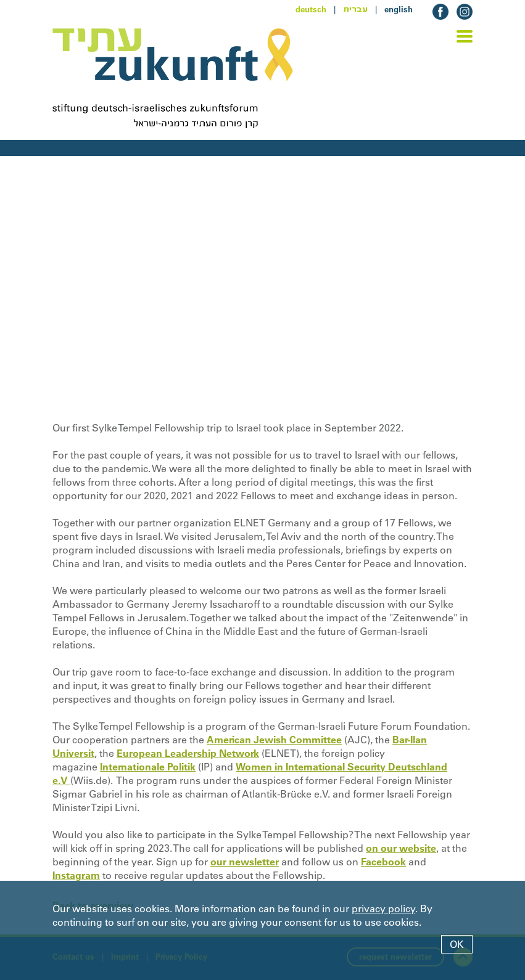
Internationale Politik (148, 767)
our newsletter (245, 862)
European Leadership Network (188, 753)
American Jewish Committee (274, 740)
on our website (401, 848)
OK (457, 944)
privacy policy (383, 909)
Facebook (383, 862)
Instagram (76, 875)
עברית (355, 9)
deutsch (311, 9)
